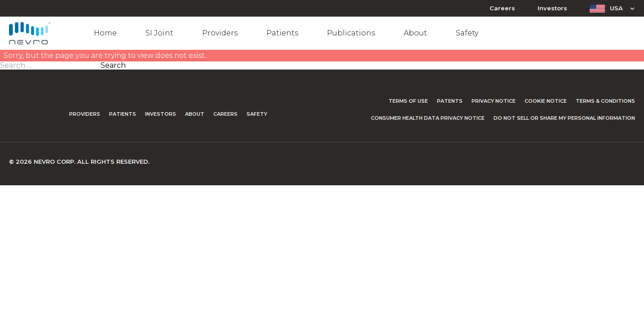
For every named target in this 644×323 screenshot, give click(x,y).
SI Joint (159, 33)
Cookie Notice (546, 101)
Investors (552, 8)
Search (113, 65)
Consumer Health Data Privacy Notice (428, 118)
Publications (351, 33)
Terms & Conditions (605, 101)
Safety (467, 33)
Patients (282, 33)
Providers (220, 33)
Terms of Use (408, 101)
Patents (450, 101)
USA (616, 8)
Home (105, 33)
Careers (502, 8)
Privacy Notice (494, 101)
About (415, 33)
